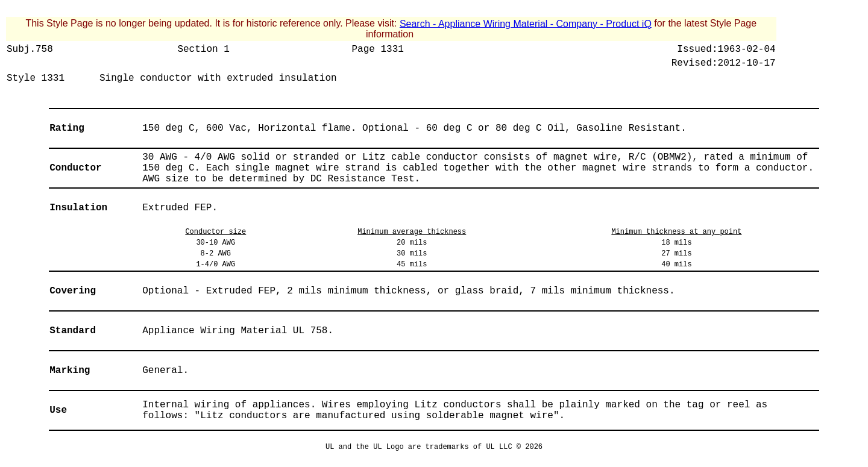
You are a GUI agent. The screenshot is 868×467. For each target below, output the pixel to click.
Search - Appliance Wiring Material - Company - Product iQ (526, 23)
